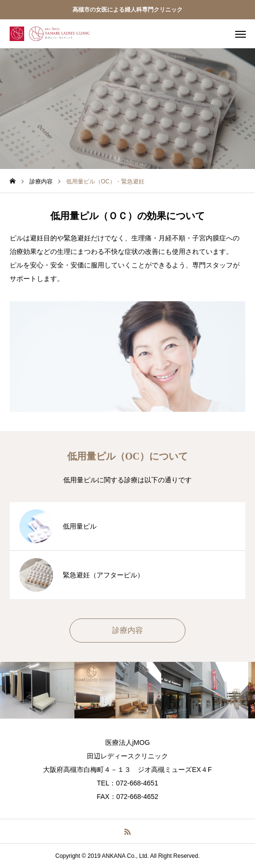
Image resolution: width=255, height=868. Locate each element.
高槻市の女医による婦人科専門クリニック (127, 10)
